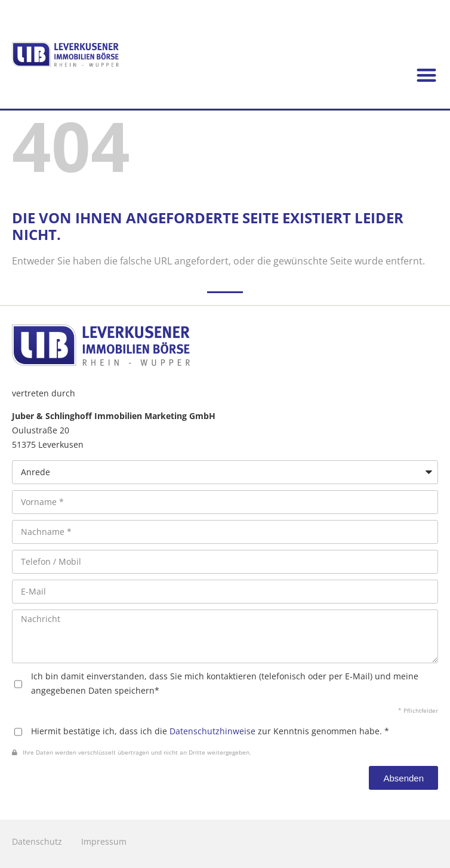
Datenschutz (37, 841)
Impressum (104, 841)
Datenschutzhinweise (212, 731)
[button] (426, 76)
